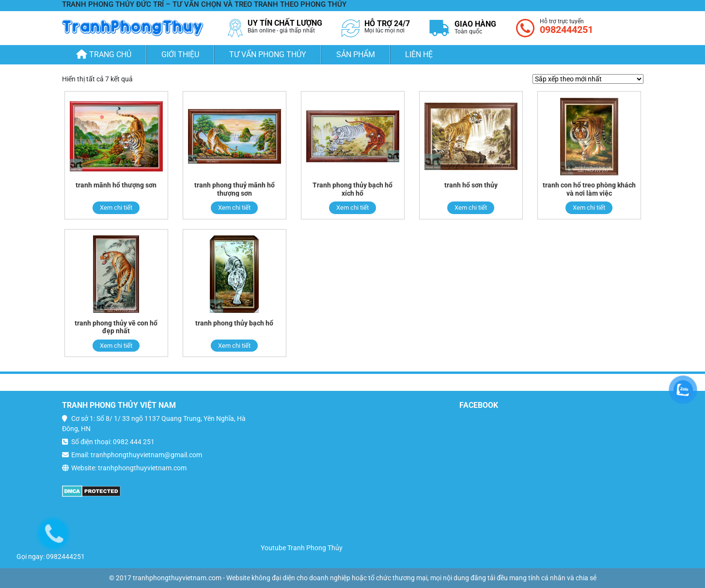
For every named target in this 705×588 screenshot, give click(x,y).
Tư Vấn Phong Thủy (268, 54)
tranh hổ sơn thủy (471, 185)
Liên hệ (419, 54)
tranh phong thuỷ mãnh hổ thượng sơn (235, 189)
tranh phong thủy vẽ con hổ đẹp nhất (116, 327)
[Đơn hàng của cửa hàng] (588, 79)
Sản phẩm (356, 54)
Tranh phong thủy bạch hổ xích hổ (352, 189)
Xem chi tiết (116, 208)
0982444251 (566, 30)
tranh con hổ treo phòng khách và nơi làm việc (589, 189)
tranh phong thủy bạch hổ (234, 323)
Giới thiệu (180, 54)
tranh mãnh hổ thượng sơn (116, 185)
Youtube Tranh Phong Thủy (302, 548)
